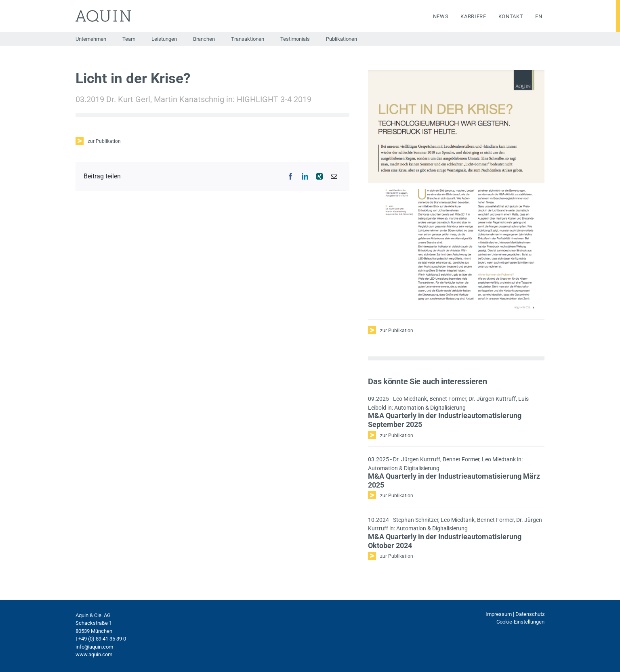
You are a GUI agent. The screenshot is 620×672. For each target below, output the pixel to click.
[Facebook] (290, 176)
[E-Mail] (334, 176)
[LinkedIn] (305, 176)
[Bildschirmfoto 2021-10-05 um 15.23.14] (456, 73)
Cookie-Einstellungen (520, 622)
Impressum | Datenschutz (515, 614)
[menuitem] (533, 17)
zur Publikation (104, 141)
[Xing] (319, 176)
